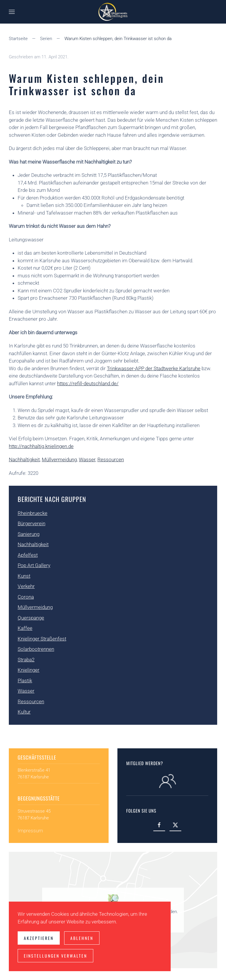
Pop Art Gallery (34, 565)
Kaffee (25, 628)
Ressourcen (111, 459)
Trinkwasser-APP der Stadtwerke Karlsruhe (154, 368)
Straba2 (26, 660)
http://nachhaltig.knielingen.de (41, 446)
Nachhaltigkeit (24, 459)
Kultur (24, 712)
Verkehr (26, 586)
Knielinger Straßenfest (42, 639)
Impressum (30, 831)
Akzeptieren (39, 938)
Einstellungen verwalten (55, 956)
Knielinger (29, 670)
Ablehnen (82, 938)
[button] (12, 12)
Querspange (31, 618)
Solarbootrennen (36, 649)
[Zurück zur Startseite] (113, 12)
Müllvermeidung (59, 459)
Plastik (25, 681)
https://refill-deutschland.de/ (88, 383)
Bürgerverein (31, 523)
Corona (26, 597)
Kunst (24, 576)
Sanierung (29, 534)
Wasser (87, 459)
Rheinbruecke (33, 513)
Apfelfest (28, 555)
